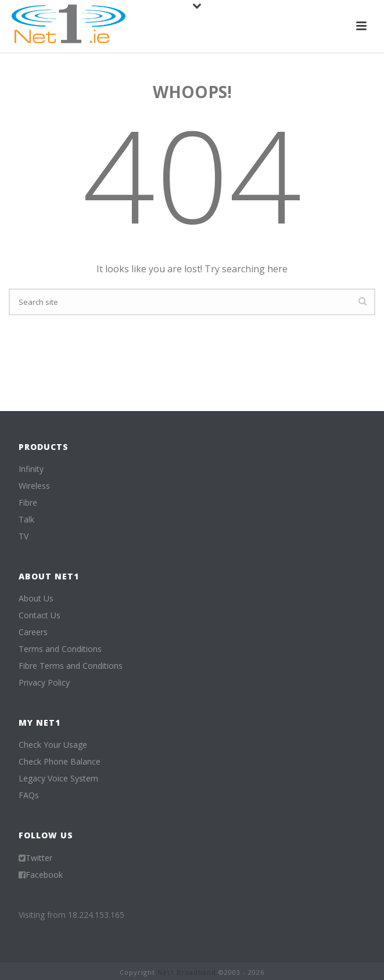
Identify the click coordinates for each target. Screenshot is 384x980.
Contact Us (40, 615)
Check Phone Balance (60, 762)
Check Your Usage (53, 745)
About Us (36, 599)
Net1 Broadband (187, 972)
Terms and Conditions (60, 649)
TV (24, 536)
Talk (26, 520)
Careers (33, 632)
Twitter (39, 858)
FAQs (29, 795)
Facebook (44, 875)
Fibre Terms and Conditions (71, 666)
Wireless (34, 486)
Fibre (28, 503)
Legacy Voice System (58, 779)
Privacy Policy (44, 683)
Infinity (31, 469)
